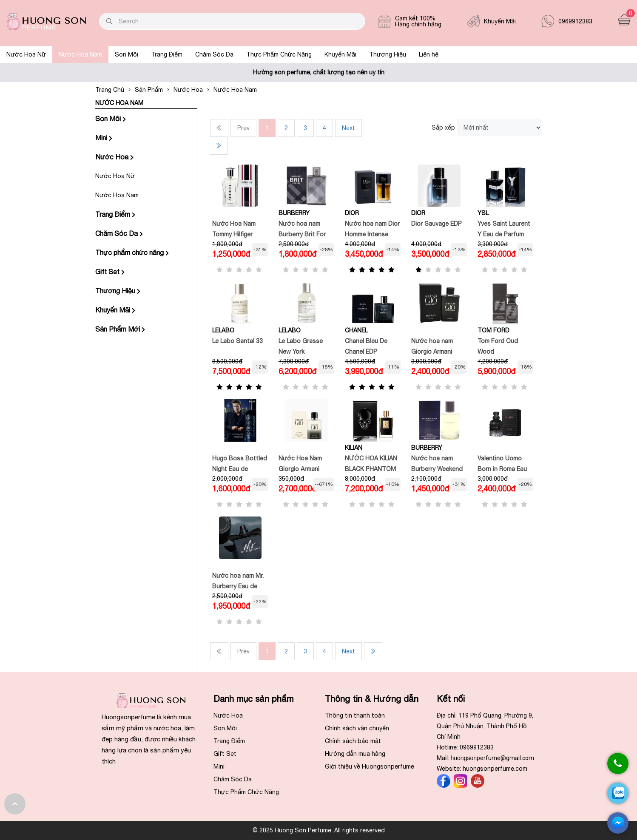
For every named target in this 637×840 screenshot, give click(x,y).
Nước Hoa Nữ (26, 54)
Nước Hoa (114, 157)
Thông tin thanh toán (355, 715)
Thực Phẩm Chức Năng (279, 54)
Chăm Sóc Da (214, 54)
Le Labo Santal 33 (237, 341)
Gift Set (110, 272)
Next (348, 128)
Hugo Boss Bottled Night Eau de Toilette (240, 469)
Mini (104, 138)
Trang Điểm (167, 54)
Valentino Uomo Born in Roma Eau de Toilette (502, 469)
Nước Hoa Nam (80, 54)
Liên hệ (429, 54)
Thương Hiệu (388, 54)
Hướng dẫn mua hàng (355, 754)
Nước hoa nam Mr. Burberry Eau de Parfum (238, 586)
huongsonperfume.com (495, 769)
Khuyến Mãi (340, 54)
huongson (493, 758)
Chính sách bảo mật (353, 741)
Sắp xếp (443, 128)
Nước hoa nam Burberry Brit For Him (302, 234)
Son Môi (127, 54)
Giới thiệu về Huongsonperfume (370, 766)
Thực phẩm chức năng (132, 253)
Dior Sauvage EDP (437, 224)
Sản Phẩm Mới (120, 329)
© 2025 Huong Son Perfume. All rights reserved (319, 830)
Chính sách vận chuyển (357, 728)
